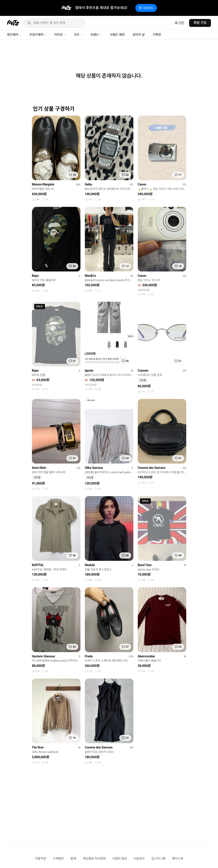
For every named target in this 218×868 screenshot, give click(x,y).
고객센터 (58, 859)
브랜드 (96, 35)
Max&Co (90, 276)
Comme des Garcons (152, 468)
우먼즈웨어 (38, 35)
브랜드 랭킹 (117, 35)
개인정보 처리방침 (94, 859)
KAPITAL (38, 565)
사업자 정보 (120, 859)
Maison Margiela (43, 184)
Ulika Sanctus (94, 468)
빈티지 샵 (139, 35)
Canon (142, 184)
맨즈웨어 (14, 35)
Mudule (90, 565)
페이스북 (178, 859)
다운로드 (139, 859)
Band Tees (145, 565)
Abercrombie (146, 656)
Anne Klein (39, 468)
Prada (89, 656)
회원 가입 (200, 23)
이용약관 (40, 859)
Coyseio (143, 370)
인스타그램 (158, 859)
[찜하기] (72, 175)
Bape (35, 276)
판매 (73, 859)
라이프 (60, 35)
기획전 (157, 35)
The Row (38, 747)
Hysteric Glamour (44, 656)
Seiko (89, 184)
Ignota (89, 370)
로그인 (179, 23)
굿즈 (78, 35)
